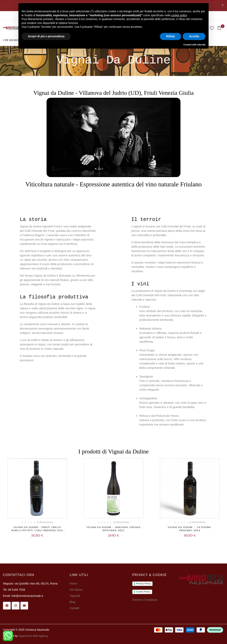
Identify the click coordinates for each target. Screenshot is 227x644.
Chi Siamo (76, 590)
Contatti (74, 608)
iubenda (201, 45)
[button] (221, 28)
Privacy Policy (144, 584)
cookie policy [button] (179, 15)
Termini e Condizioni (145, 600)
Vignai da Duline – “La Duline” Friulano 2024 (190, 529)
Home (73, 584)
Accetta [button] (194, 36)
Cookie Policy (143, 592)
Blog (72, 602)
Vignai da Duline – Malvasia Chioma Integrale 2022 (113, 529)
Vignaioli (75, 596)
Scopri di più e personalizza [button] (46, 36)
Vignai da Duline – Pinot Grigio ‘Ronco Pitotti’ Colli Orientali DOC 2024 (37, 530)
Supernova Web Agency (33, 636)
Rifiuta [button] (171, 36)
